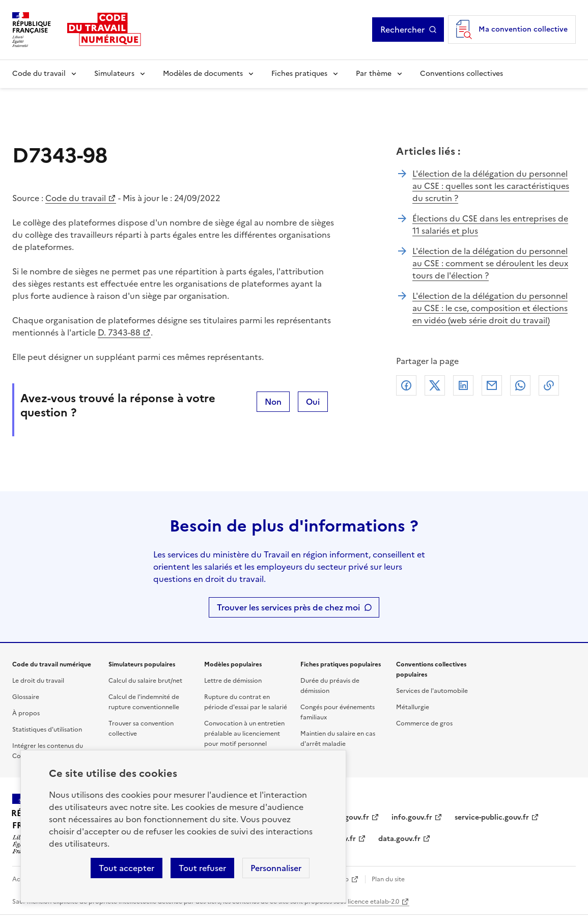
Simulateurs (114, 74)
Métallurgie (413, 707)
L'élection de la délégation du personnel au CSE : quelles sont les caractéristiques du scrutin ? (491, 186)
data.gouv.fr (399, 839)
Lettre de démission (233, 681)
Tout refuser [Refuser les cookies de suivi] (202, 868)
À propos (26, 713)
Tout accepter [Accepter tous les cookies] (127, 868)
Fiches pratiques (299, 74)
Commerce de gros (424, 723)
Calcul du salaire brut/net (145, 681)
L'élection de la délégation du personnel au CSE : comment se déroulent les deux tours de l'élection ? (490, 263)
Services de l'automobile (432, 691)
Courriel (492, 385)
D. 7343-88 (119, 332)
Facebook (406, 385)
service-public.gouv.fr (492, 817)
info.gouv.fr (412, 817)
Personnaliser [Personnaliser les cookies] (276, 868)
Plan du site (388, 879)
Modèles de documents (203, 74)
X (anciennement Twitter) (435, 385)
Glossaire (26, 697)
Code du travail (39, 74)
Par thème (374, 74)
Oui (313, 402)
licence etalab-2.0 (373, 902)
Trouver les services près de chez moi (288, 607)
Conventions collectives (461, 74)
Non (273, 402)
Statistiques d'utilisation (47, 730)
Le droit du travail (38, 681)
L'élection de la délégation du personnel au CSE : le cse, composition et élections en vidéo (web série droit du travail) (490, 308)
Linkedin (463, 385)
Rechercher (409, 30)
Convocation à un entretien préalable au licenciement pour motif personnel (244, 734)
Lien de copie (549, 385)
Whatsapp (520, 385)
